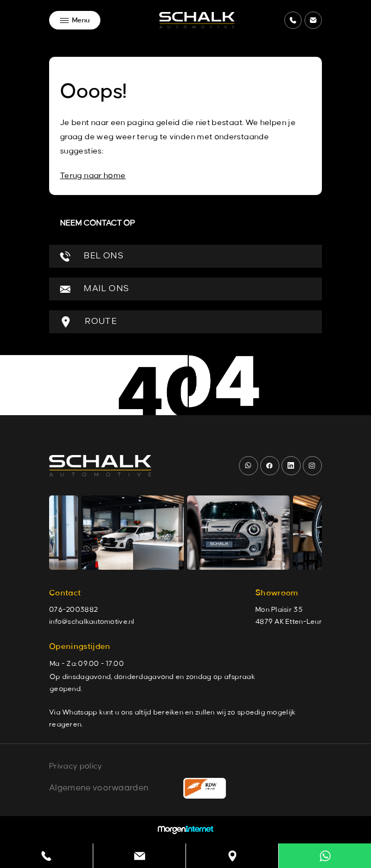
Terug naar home (93, 176)
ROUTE (88, 322)
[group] (133, 533)
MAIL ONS (94, 289)
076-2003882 (73, 610)
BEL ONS (92, 256)
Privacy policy (76, 766)
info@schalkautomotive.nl (92, 622)
